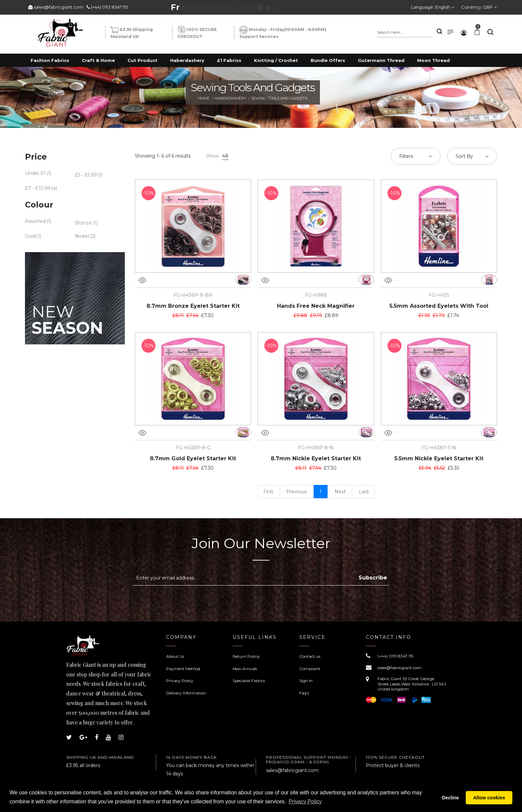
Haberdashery (230, 98)
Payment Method (183, 669)
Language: (431, 7)
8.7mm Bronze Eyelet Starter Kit (193, 306)
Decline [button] (450, 798)
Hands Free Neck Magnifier (316, 306)
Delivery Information (186, 693)
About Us (175, 656)
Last (364, 492)
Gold (30, 236)
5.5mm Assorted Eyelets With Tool (439, 306)
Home (204, 98)
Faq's (304, 693)
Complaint (310, 669)
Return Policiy (246, 656)
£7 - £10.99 (38, 188)
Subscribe (373, 578)
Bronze (83, 223)
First (268, 492)
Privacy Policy (180, 681)
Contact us (310, 656)
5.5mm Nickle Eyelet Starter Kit (439, 458)
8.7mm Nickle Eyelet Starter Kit (316, 458)
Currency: (477, 7)
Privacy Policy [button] (305, 802)
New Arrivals (245, 669)
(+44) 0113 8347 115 (109, 7)
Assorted (35, 221)
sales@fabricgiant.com (58, 7)
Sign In (306, 681)
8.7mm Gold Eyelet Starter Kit (193, 458)
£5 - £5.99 (86, 175)
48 (225, 156)
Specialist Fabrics (249, 681)
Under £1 (35, 173)
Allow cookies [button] (489, 798)
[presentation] (189, 602)
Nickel (82, 236)
